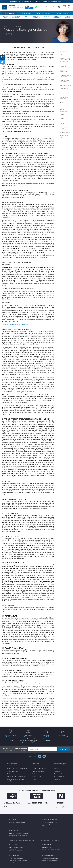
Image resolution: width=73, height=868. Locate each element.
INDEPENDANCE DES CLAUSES (65, 128)
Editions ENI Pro (49, 844)
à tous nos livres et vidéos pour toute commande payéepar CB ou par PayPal (28, 738)
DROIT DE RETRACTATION (63, 71)
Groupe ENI (14, 830)
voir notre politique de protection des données (16, 750)
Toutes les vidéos (59, 777)
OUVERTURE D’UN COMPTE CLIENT (64, 66)
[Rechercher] (59, 7)
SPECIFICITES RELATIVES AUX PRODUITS (65, 76)
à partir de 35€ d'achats (46, 738)
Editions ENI (12, 7)
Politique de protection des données (15, 780)
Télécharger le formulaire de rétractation (15, 325)
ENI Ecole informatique (51, 819)
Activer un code (37, 777)
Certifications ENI (49, 855)
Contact (35, 779)
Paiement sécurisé (38, 771)
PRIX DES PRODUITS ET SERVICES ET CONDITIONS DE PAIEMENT (65, 88)
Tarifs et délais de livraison (40, 774)
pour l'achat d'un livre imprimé (11, 738)
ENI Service (14, 844)
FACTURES (62, 94)
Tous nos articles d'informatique (17, 768)
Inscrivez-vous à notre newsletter (15, 749)
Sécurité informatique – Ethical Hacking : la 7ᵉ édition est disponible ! (37, 1)
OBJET (61, 55)
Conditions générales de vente (16, 777)
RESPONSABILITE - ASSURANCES (64, 98)
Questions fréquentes (39, 768)
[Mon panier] (64, 7)
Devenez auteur (59, 779)
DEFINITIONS (63, 51)
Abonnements (58, 774)
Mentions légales (12, 774)
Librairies (56, 768)
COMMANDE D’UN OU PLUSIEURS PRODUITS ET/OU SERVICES (65, 60)
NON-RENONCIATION (65, 132)
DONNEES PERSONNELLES (63, 110)
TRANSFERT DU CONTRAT (63, 123)
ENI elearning (15, 855)
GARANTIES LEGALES (65, 106)
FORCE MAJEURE (64, 118)
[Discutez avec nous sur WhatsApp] (36, 7)
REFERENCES (63, 115)
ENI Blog (13, 819)
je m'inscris (64, 749)
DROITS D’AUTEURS (64, 102)
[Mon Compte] (69, 7)
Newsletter (57, 771)
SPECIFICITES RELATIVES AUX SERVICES (65, 81)
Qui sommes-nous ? (13, 771)
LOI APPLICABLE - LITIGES (64, 137)
